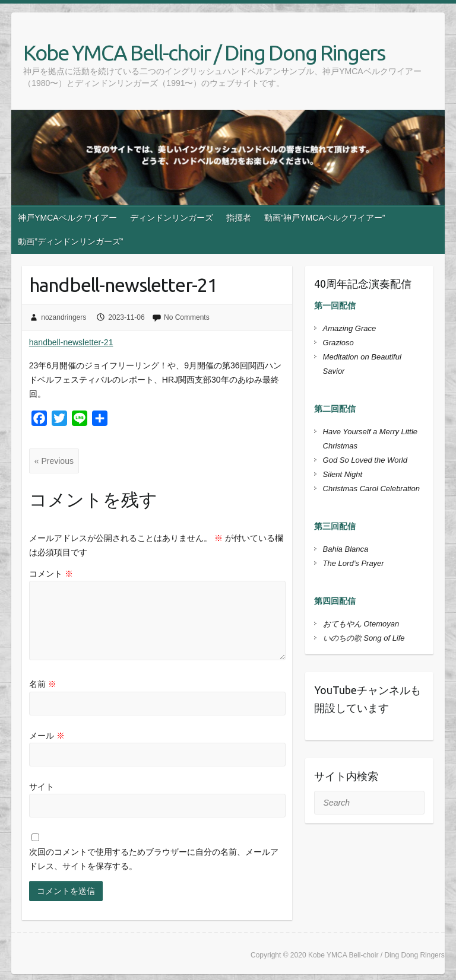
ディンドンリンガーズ (172, 218)
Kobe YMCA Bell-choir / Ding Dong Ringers (204, 52)
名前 (43, 684)
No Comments (187, 317)
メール (47, 736)
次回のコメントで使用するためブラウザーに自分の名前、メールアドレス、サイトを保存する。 (154, 859)
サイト (42, 787)
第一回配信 (335, 306)
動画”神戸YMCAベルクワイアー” (325, 218)
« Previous (54, 461)
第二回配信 (335, 409)
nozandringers (64, 317)
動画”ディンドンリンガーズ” (70, 241)
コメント (51, 574)
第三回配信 (335, 526)
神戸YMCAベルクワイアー (67, 218)
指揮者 (239, 218)
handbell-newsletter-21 (71, 342)
